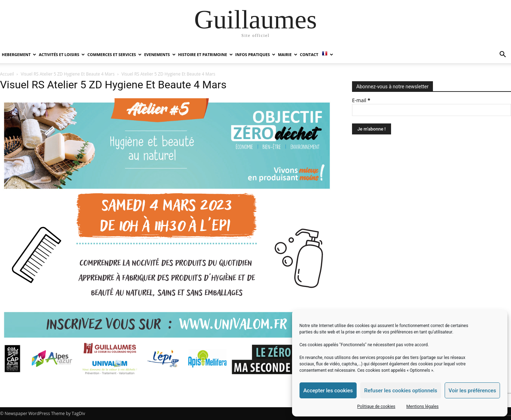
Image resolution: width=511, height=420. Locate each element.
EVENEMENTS (160, 54)
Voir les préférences (472, 391)
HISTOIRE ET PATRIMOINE (205, 54)
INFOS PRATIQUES (255, 54)
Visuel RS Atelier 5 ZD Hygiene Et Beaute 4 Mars (68, 74)
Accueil (7, 74)
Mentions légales (422, 407)
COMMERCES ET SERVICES (114, 54)
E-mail (361, 100)
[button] (502, 55)
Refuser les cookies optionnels (401, 391)
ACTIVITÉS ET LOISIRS (62, 54)
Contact (309, 54)
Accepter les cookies (328, 391)
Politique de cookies (376, 407)
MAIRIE (288, 54)
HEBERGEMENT (19, 54)
